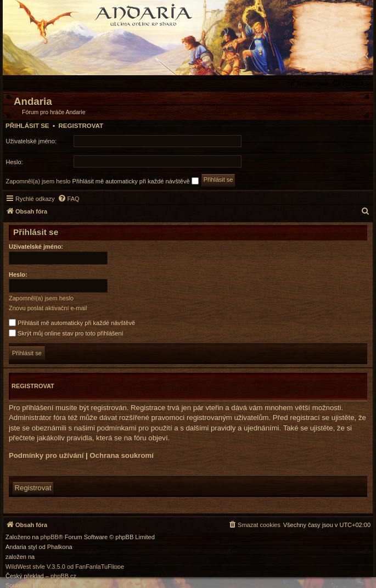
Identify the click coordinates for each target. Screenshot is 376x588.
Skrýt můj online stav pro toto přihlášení (66, 333)
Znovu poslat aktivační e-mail (48, 308)
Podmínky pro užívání (46, 455)
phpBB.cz (63, 576)
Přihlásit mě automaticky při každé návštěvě (136, 181)
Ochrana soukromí (122, 455)
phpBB (50, 537)
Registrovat (81, 126)
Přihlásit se (27, 126)
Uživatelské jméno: (36, 247)
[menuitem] (353, 83)
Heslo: (18, 275)
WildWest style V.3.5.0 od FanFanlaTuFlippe (65, 567)
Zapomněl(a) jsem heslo (38, 181)
